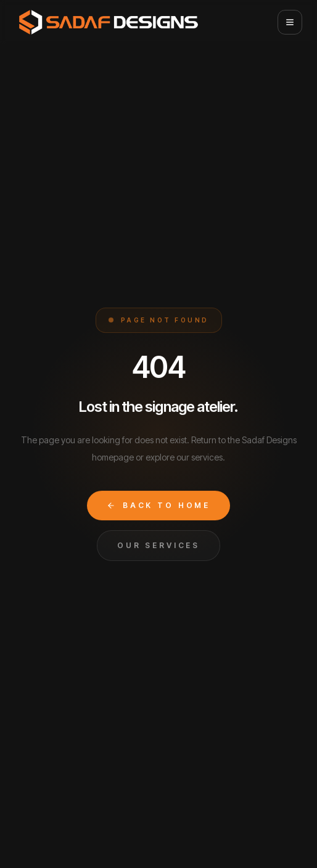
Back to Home (158, 505)
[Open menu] (290, 22)
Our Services (158, 545)
